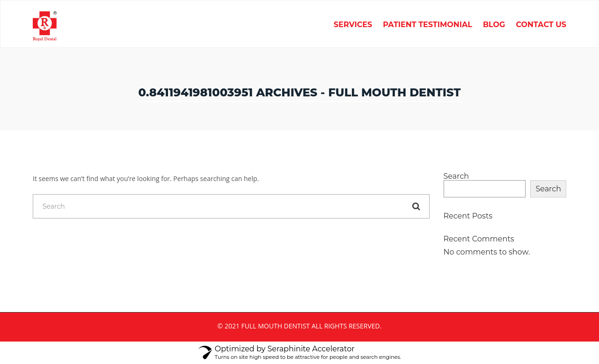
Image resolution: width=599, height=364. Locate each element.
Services (353, 25)
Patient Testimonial (427, 25)
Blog (494, 25)
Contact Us (541, 25)
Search (457, 176)
